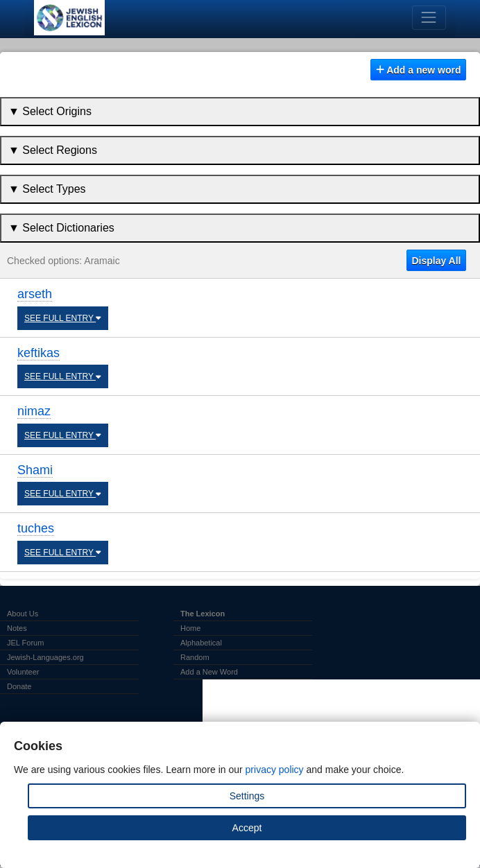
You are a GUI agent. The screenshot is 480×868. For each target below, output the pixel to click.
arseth (35, 294)
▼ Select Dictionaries (61, 228)
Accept (247, 828)
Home (190, 628)
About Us (23, 614)
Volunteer (23, 672)
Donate (19, 686)
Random (195, 657)
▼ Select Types (47, 189)
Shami (35, 470)
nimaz (34, 411)
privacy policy (275, 770)
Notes (17, 628)
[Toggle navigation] (429, 18)
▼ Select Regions (53, 150)
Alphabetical (201, 643)
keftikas (38, 353)
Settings (247, 796)
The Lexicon (203, 614)
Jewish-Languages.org (45, 657)
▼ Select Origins (50, 111)
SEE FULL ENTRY (63, 318)
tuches (36, 528)
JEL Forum (25, 643)
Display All (436, 261)
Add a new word (419, 70)
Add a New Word (209, 672)
